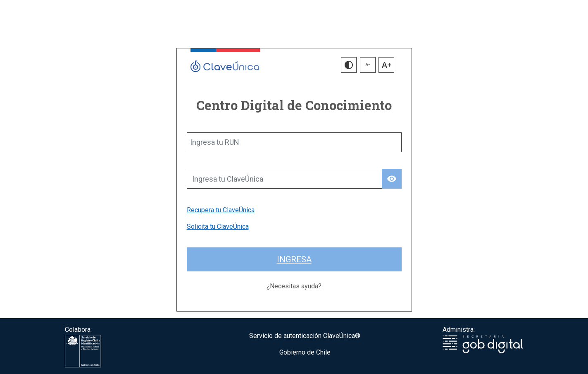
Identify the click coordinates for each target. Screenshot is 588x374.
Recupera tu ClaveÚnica (221, 210)
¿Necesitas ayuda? (294, 286)
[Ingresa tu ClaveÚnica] (284, 179)
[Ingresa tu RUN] (294, 142)
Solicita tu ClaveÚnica (218, 227)
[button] (349, 65)
